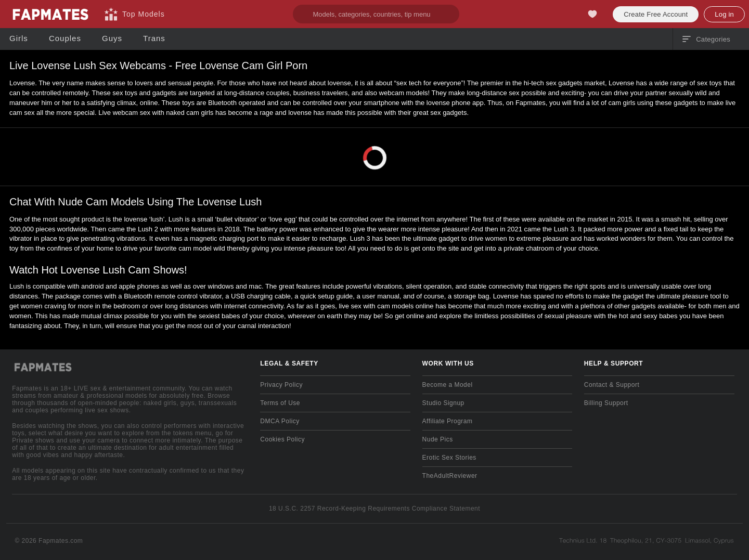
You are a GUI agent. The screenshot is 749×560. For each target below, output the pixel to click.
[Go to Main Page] (50, 14)
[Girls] (19, 38)
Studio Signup (443, 403)
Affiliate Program (448, 421)
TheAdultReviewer (450, 476)
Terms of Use (280, 403)
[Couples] (65, 38)
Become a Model (448, 385)
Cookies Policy (282, 439)
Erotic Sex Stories (449, 458)
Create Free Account (656, 14)
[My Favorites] (592, 14)
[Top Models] (135, 14)
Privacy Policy (281, 385)
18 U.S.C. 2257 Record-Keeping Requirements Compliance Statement (374, 509)
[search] (376, 14)
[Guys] (112, 38)
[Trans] (154, 38)
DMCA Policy (280, 421)
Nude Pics (438, 439)
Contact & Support (612, 385)
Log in (724, 14)
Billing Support (606, 403)
